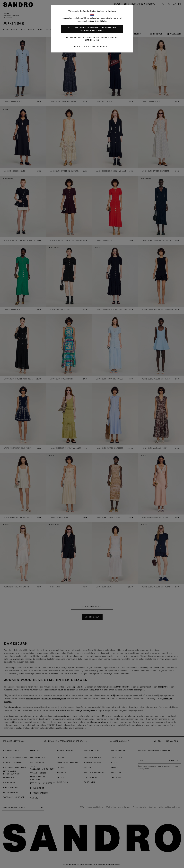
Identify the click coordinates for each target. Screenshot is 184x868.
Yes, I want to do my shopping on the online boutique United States (92, 29)
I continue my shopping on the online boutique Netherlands (92, 39)
